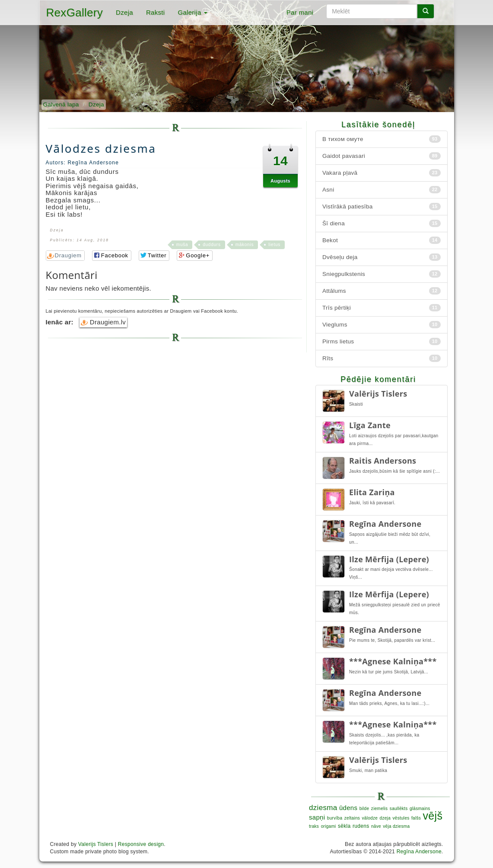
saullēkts (399, 809)
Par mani (300, 12)
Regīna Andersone (419, 852)
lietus (274, 245)
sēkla (344, 826)
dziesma (323, 808)
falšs (416, 818)
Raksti (155, 12)
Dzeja (124, 12)
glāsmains (420, 809)
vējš (433, 816)
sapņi (317, 817)
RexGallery (75, 13)
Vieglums (382, 325)
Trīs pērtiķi (382, 308)
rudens (361, 826)
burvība (335, 818)
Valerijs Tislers (96, 844)
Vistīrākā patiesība (382, 207)
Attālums (382, 291)
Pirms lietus (382, 341)
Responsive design (141, 844)
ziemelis (380, 809)
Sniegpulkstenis (382, 274)
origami (329, 826)
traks (314, 826)
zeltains (352, 818)
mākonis (245, 245)
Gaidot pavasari (382, 156)
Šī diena (382, 223)
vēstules (401, 818)
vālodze (370, 818)
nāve (376, 826)
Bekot (382, 240)
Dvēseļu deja (382, 257)
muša (182, 245)
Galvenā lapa (61, 104)
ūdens (348, 808)
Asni (382, 190)
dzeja (385, 818)
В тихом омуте (382, 139)
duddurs (212, 245)
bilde (364, 809)
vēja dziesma (396, 826)
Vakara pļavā (382, 173)
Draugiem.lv (103, 322)
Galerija (192, 12)
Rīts (382, 358)
